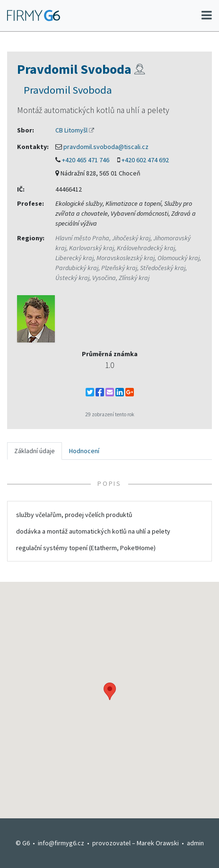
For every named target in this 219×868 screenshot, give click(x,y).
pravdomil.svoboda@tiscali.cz (106, 147)
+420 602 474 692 (145, 160)
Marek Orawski (158, 843)
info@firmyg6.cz (61, 843)
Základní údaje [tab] (35, 451)
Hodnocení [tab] (84, 451)
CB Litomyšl (71, 130)
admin (195, 843)
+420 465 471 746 (86, 160)
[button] (110, 691)
